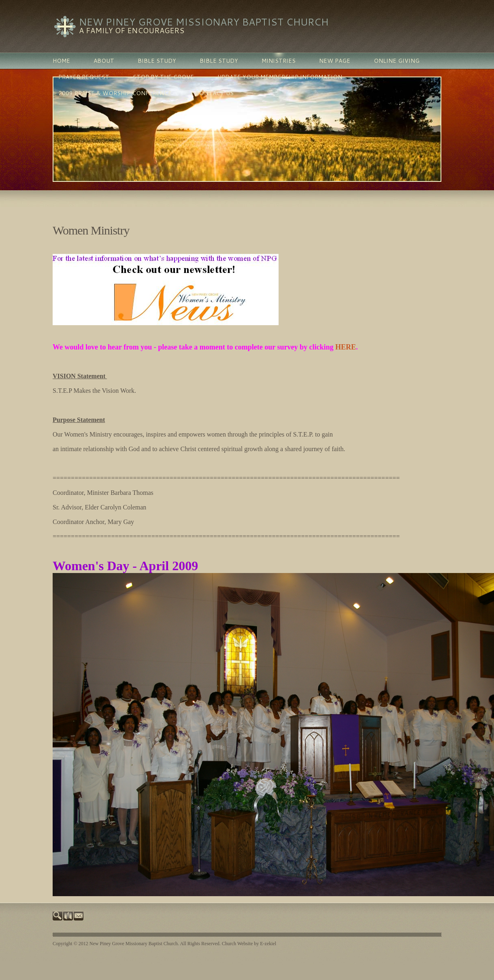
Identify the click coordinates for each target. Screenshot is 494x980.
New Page (335, 61)
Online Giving (397, 61)
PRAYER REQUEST (84, 77)
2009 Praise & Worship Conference (115, 93)
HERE (346, 347)
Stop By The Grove (163, 77)
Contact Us (214, 93)
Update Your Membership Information (280, 77)
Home (61, 61)
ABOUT (104, 61)
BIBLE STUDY (157, 61)
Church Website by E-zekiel (249, 944)
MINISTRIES (279, 61)
